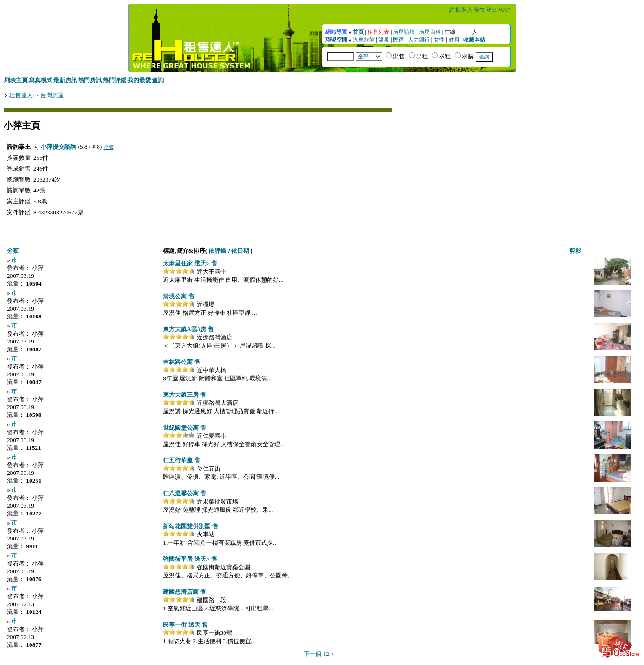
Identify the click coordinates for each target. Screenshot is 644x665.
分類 (13, 251)
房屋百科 (430, 32)
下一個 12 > (319, 654)
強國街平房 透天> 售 (190, 559)
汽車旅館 (364, 40)
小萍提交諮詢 (58, 147)
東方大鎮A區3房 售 (188, 329)
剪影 (575, 251)
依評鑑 (217, 251)
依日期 (240, 251)
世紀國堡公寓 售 (184, 428)
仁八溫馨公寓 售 (184, 493)
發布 (479, 10)
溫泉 (384, 40)
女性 (439, 40)
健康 (454, 40)
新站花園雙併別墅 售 (190, 526)
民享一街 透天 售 (185, 625)
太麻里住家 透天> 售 (190, 263)
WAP (504, 10)
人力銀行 (419, 40)
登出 (492, 10)
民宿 (398, 40)
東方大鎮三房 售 (184, 395)
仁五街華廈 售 (181, 460)
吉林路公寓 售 (181, 362)
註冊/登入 (461, 10)
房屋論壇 (404, 32)
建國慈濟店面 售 (184, 592)
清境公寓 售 (178, 296)
